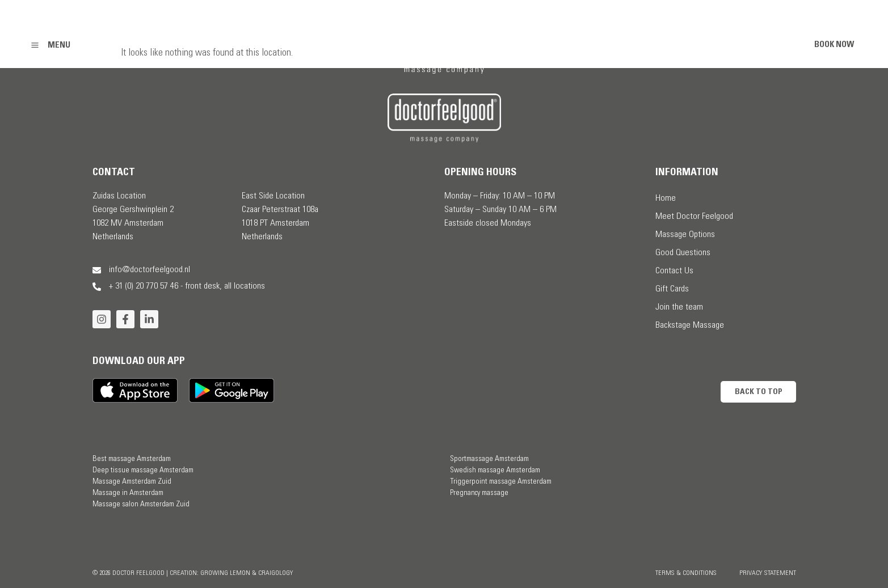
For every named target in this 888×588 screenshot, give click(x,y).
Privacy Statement (768, 573)
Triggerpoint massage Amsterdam (501, 482)
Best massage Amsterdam (132, 459)
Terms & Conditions (686, 573)
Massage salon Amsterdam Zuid (141, 505)
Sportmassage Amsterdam (489, 459)
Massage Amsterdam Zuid (132, 482)
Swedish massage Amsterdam (495, 471)
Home (666, 198)
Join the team (679, 307)
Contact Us (674, 271)
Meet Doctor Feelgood (694, 217)
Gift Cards (672, 289)
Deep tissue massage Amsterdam (143, 471)
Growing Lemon (225, 573)
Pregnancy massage (479, 493)
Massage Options (685, 235)
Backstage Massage (690, 325)
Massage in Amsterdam (128, 493)
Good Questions (683, 253)
